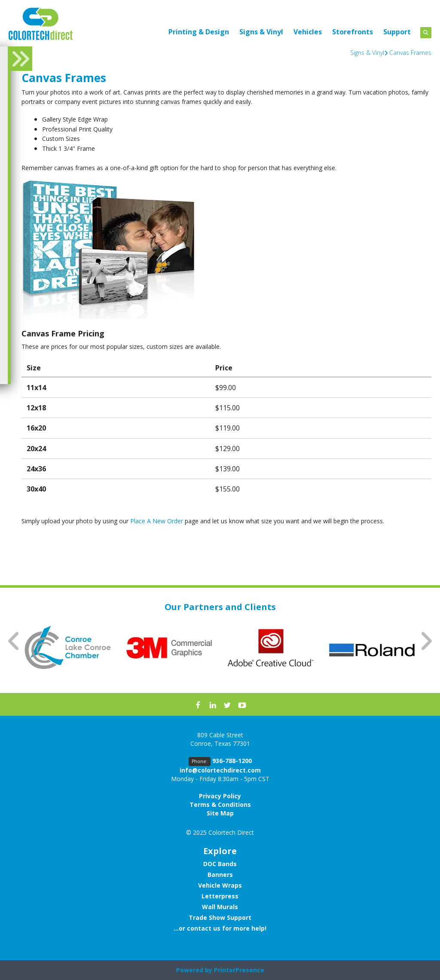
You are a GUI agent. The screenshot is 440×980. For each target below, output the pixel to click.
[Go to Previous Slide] (14, 641)
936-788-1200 (232, 761)
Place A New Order (157, 521)
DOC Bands (220, 864)
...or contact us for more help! (220, 928)
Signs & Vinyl (261, 32)
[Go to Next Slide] (426, 641)
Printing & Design (199, 32)
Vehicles (308, 32)
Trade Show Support (220, 917)
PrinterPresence (239, 970)
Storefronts (353, 32)
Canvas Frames (410, 53)
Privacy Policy (220, 796)
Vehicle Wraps (220, 885)
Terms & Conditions (220, 804)
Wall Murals (220, 907)
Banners (220, 875)
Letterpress (220, 896)
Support (397, 32)
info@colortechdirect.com (220, 770)
